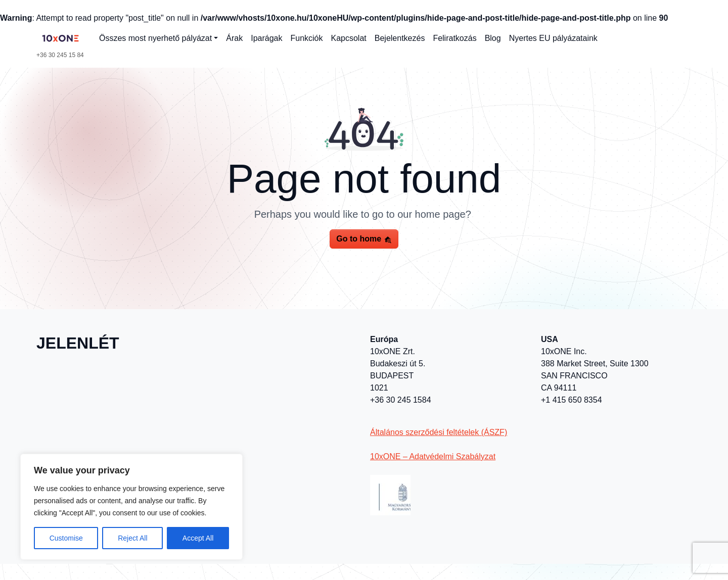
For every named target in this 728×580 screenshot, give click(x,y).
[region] (131, 507)
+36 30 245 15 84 (60, 55)
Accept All (198, 538)
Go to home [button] (364, 239)
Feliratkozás (454, 38)
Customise (66, 538)
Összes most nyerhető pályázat (155, 38)
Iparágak (266, 38)
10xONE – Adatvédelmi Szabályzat (433, 456)
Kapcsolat (349, 38)
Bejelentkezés (400, 38)
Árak (234, 38)
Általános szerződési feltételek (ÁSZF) (439, 432)
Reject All (132, 538)
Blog (493, 38)
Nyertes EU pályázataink (553, 38)
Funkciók (306, 38)
